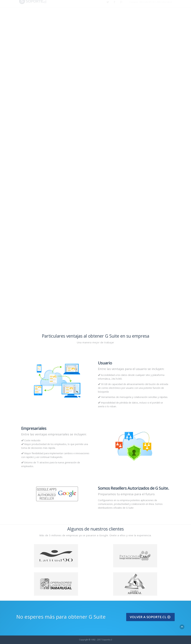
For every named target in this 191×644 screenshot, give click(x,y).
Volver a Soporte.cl (150, 617)
